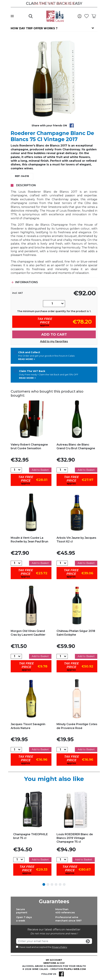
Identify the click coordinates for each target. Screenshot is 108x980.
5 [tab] (60, 884)
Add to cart (54, 334)
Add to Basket (40, 470)
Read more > (27, 359)
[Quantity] (52, 304)
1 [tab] (44, 884)
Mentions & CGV (54, 963)
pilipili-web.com (75, 969)
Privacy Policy (60, 947)
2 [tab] (48, 884)
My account (54, 960)
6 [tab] (64, 884)
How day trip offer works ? (34, 28)
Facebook (61, 974)
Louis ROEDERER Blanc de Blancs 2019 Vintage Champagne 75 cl (75, 838)
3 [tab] (52, 884)
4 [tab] (56, 884)
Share (72, 126)
